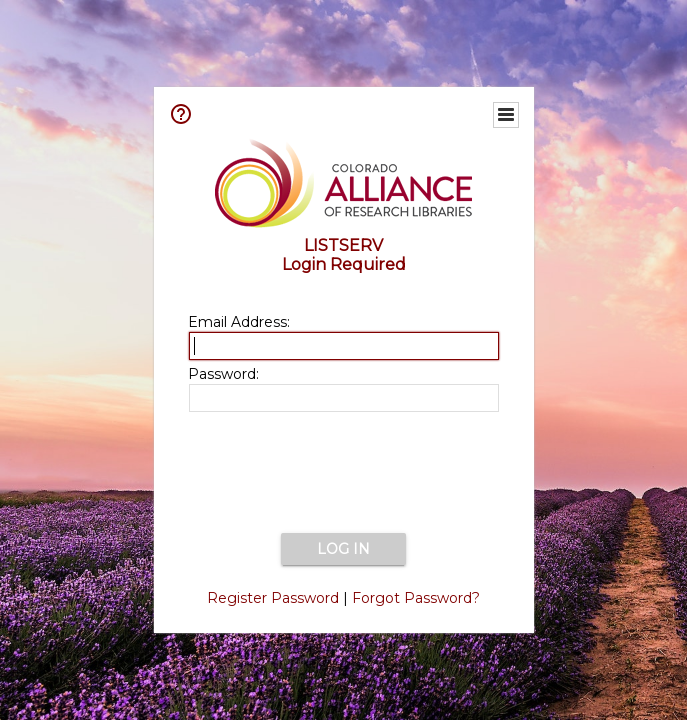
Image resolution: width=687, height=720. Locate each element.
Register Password (273, 598)
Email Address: (239, 322)
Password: (223, 374)
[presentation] (344, 474)
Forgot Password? (416, 598)
